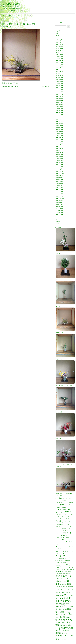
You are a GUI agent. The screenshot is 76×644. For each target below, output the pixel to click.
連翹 (11, 83)
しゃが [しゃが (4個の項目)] (57, 512)
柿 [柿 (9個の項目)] (68, 595)
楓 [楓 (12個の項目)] (65, 598)
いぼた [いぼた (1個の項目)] (69, 498)
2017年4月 (59, 145)
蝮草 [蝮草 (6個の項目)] (69, 625)
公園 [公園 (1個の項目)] (71, 569)
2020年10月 (59, 76)
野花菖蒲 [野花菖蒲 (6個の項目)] (58, 633)
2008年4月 (59, 214)
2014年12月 (59, 195)
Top (4, 15)
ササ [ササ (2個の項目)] (68, 538)
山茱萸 (4, 83)
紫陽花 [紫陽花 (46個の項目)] (68, 609)
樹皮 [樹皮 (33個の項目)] (68, 598)
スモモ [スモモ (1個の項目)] (66, 549)
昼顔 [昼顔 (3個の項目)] (64, 587)
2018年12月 (59, 116)
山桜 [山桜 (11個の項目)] (62, 581)
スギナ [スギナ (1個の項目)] (72, 547)
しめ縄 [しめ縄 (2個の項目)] (68, 509)
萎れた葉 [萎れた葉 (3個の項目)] (58, 620)
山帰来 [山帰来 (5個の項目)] (58, 581)
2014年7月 (59, 205)
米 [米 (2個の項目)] (69, 607)
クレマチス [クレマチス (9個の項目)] (67, 535)
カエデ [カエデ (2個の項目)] (62, 531)
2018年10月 (59, 120)
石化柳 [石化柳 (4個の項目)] (57, 606)
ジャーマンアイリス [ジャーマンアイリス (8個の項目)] (63, 546)
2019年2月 (59, 112)
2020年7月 (59, 81)
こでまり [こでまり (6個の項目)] (70, 505)
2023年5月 (59, 47)
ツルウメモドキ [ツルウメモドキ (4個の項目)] (60, 553)
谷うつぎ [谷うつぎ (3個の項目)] (58, 628)
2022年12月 (59, 51)
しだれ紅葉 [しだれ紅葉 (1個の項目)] (64, 510)
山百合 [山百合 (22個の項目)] (58, 584)
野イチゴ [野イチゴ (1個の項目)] (67, 631)
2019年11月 (59, 95)
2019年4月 (59, 108)
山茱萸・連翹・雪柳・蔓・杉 (10, 86)
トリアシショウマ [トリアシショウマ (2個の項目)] (60, 559)
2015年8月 (59, 180)
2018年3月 (59, 133)
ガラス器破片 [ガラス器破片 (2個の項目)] (63, 533)
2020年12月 (59, 72)
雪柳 (17, 83)
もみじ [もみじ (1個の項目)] (62, 523)
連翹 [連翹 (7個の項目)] (72, 628)
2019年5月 (59, 106)
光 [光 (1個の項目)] (65, 569)
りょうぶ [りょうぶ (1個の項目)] (65, 523)
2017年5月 (59, 143)
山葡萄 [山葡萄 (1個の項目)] (57, 587)
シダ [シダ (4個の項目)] (66, 542)
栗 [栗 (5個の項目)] (70, 595)
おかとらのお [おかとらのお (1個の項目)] (65, 500)
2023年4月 (59, 49)
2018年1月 (59, 135)
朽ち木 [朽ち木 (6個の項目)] (69, 590)
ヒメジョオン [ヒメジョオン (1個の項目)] (58, 565)
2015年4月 (59, 187)
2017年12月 (59, 137)
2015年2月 (59, 191)
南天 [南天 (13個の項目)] (60, 571)
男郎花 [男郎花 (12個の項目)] (61, 604)
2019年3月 (59, 110)
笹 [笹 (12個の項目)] (67, 606)
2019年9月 (59, 99)
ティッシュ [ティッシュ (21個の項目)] (61, 556)
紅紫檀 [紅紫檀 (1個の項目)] (71, 607)
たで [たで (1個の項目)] (60, 515)
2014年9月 (59, 201)
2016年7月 (59, 158)
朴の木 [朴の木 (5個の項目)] (60, 590)
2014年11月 (59, 197)
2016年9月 (59, 155)
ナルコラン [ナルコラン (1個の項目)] (61, 561)
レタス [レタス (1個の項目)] (72, 567)
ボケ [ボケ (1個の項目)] (70, 565)
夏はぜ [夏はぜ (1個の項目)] (64, 574)
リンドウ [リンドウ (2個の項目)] (68, 567)
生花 (57, 32)
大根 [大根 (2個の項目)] (67, 574)
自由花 (58, 36)
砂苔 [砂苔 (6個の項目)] (61, 606)
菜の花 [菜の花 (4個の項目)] (68, 617)
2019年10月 (59, 97)
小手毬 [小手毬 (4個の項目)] (69, 576)
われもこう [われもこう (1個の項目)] (69, 525)
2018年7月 (59, 126)
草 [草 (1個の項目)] (59, 617)
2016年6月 (59, 160)
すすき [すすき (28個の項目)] (68, 512)
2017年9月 (59, 139)
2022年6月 (59, 58)
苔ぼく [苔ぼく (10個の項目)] (66, 614)
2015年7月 (59, 181)
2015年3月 (59, 189)
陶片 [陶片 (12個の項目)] (66, 636)
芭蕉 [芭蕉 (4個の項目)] (63, 612)
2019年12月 (59, 93)
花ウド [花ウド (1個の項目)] (66, 612)
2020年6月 (59, 83)
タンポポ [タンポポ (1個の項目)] (65, 551)
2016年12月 (59, 149)
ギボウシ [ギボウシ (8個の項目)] (70, 533)
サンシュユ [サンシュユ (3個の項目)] (65, 540)
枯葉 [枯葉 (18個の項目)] (64, 595)
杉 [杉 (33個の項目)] (72, 589)
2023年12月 (59, 45)
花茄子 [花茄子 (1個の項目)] (69, 612)
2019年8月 (59, 101)
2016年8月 (59, 156)
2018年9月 (59, 122)
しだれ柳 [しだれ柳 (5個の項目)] (58, 509)
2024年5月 (59, 41)
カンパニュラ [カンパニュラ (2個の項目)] (67, 531)
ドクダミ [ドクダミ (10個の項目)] (68, 558)
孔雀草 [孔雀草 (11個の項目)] (58, 576)
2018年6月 (59, 128)
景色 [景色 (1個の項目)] (67, 587)
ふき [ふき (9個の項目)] (60, 521)
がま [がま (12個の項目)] (65, 502)
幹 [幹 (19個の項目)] (60, 587)
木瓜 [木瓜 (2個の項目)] (57, 590)
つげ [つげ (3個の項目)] (68, 514)
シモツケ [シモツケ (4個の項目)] (70, 542)
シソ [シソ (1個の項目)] (63, 542)
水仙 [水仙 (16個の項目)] (57, 601)
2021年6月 (59, 64)
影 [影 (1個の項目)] (62, 587)
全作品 (18, 15)
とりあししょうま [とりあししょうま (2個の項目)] (60, 516)
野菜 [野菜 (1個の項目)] (67, 633)
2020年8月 (59, 79)
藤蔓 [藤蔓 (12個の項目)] (57, 625)
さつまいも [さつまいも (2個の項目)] (64, 507)
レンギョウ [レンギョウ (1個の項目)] (58, 569)
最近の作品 (11, 15)
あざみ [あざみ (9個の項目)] (62, 498)
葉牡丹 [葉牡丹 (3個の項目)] (68, 620)
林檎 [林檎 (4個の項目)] (63, 593)
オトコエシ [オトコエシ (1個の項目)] (58, 531)
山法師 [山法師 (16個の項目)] (67, 581)
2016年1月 (59, 170)
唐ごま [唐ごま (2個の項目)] (57, 574)
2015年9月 (59, 178)
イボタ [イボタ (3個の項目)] (70, 527)
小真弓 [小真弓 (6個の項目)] (58, 579)
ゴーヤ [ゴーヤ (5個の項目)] (65, 538)
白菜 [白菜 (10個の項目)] (66, 604)
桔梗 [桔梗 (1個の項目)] (56, 599)
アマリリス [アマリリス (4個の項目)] (65, 527)
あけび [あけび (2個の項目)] (57, 498)
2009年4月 (59, 210)
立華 (57, 34)
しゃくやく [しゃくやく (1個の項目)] (62, 512)
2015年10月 (59, 176)
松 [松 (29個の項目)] (60, 592)
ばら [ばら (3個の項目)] (57, 521)
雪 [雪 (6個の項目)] (72, 636)
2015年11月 (59, 174)
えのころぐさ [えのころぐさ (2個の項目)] (59, 500)
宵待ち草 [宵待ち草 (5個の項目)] (64, 576)
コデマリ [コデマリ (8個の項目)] (59, 538)
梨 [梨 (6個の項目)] (63, 598)
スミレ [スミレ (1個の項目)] (63, 549)
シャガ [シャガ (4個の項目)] (57, 544)
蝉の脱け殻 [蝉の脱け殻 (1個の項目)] (65, 625)
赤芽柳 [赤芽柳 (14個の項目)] (67, 628)
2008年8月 (59, 212)
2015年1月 (59, 193)
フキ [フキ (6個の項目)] (67, 565)
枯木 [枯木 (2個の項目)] (61, 596)
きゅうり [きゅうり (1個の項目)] (57, 505)
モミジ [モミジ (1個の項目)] (64, 567)
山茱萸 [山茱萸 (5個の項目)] (69, 584)
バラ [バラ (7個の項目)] (61, 563)
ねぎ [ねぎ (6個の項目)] (66, 518)
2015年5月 (59, 185)
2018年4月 (59, 131)
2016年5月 (59, 162)
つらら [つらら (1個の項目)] (71, 515)
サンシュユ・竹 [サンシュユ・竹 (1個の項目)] (59, 542)
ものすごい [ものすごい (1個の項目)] (58, 523)
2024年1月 (59, 43)
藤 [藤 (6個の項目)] (70, 623)
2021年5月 (59, 66)
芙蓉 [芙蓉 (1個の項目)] (60, 612)
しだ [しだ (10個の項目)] (68, 507)
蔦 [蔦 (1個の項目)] (65, 623)
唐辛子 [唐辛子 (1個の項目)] (61, 574)
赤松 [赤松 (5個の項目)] (62, 628)
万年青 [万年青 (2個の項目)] (62, 569)
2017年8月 (59, 141)
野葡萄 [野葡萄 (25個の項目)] (59, 636)
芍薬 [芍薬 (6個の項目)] (57, 612)
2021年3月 (59, 70)
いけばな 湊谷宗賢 (12, 4)
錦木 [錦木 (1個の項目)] (63, 636)
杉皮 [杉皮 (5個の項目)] (57, 593)
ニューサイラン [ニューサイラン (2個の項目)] (67, 561)
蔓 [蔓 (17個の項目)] (56, 623)
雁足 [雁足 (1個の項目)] (70, 636)
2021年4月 (59, 68)
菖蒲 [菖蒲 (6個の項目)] (64, 617)
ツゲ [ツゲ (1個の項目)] (72, 551)
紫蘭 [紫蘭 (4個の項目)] (63, 610)
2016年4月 (59, 164)
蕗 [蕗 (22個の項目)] (67, 622)
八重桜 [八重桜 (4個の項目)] (68, 569)
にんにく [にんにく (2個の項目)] (58, 519)
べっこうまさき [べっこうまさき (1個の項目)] (65, 521)
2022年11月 (59, 52)
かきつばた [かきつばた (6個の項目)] (59, 502)
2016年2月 (59, 168)
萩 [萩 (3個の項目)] (62, 620)
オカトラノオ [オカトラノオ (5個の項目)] (66, 529)
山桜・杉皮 (45, 86)
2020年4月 (59, 87)
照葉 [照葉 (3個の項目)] (57, 604)
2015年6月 (59, 183)
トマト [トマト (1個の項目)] (68, 556)
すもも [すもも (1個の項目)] (57, 515)
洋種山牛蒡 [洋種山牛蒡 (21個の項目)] (65, 601)
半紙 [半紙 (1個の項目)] (56, 572)
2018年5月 (59, 129)
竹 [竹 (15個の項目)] (64, 606)
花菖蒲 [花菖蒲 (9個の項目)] (58, 614)
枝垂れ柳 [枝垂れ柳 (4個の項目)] (67, 593)
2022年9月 (59, 54)
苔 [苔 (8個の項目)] (62, 614)
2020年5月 (59, 85)
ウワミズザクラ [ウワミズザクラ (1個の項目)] (59, 529)
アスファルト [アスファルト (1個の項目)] (58, 527)
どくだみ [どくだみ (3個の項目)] (67, 516)
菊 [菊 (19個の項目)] (61, 617)
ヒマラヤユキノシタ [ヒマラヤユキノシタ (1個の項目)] (67, 563)
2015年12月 (59, 172)
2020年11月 (59, 74)
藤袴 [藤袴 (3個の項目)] (61, 625)
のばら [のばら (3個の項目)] (70, 519)
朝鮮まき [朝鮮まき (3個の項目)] (71, 587)
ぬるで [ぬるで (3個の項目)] (62, 519)
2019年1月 (59, 114)
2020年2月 (59, 89)
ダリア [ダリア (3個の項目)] (69, 551)
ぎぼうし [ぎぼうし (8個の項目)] (63, 505)
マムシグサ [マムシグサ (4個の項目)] (59, 567)
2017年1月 (59, 147)
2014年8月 (59, 203)
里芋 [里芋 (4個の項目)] (57, 631)
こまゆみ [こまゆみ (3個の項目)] (58, 507)
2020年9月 (59, 78)
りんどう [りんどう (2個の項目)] (64, 525)
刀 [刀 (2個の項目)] (73, 569)
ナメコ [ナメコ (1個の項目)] (57, 561)
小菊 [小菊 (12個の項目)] (62, 578)
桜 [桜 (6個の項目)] (59, 598)
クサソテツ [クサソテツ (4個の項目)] (59, 535)
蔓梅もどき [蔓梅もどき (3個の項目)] (61, 623)
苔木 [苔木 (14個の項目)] (71, 614)
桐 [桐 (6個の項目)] (72, 595)
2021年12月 (59, 60)
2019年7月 (59, 103)
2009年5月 (59, 208)
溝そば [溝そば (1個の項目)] (72, 601)
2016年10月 (59, 153)
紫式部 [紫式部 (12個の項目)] (58, 609)
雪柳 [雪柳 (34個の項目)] (58, 639)
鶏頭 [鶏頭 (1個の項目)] (65, 639)
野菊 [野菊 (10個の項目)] (64, 633)
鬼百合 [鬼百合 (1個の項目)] (62, 639)
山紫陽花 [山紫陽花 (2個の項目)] (64, 584)
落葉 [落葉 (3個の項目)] (64, 620)
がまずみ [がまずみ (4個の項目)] (70, 502)
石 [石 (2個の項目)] (69, 604)
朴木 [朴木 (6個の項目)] (64, 590)
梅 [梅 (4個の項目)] (61, 598)
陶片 (14, 83)
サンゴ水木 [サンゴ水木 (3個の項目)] (58, 540)
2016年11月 (59, 151)
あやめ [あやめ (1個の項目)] (66, 498)
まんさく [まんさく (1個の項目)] (71, 521)
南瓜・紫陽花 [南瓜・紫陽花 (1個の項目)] (68, 572)
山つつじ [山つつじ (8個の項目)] (68, 579)
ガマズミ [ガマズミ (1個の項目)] (57, 533)
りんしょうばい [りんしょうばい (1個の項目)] (59, 525)
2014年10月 (59, 199)
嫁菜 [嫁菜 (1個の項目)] (69, 574)
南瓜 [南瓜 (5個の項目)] (63, 572)
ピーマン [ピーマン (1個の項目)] (63, 565)
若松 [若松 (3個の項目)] (57, 617)
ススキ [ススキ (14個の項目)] (58, 549)
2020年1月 (59, 91)
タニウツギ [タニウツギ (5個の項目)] (59, 551)
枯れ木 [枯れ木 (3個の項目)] (57, 596)
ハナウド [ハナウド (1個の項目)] (57, 563)
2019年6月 (59, 104)
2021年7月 (59, 62)
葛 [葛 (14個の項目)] (71, 620)
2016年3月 (59, 166)
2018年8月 (59, 124)
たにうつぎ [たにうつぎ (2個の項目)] (64, 514)
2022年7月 (59, 56)
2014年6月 (59, 206)
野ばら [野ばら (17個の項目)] (62, 630)
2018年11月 (59, 118)
